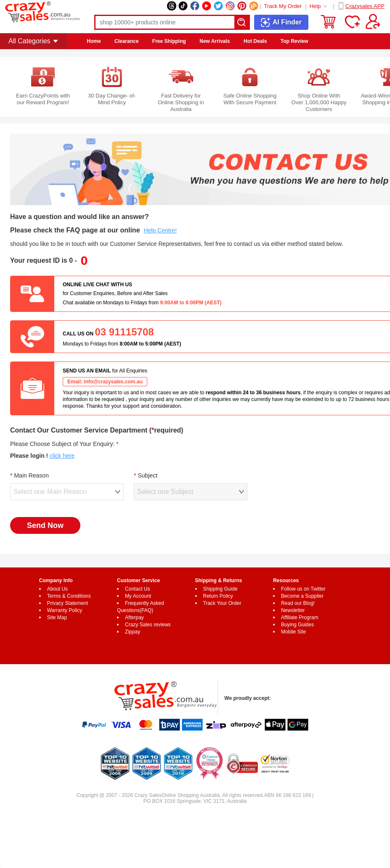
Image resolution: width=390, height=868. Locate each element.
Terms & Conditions (69, 596)
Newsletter (293, 610)
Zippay (133, 632)
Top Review (294, 41)
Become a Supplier (302, 596)
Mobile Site (293, 632)
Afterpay (134, 617)
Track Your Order (222, 603)
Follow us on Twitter (303, 589)
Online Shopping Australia (191, 795)
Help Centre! (160, 230)
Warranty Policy (65, 610)
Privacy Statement (68, 603)
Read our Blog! (298, 603)
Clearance (126, 41)
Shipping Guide (220, 589)
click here (62, 456)
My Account (138, 596)
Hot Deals (255, 41)
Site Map (57, 617)
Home (94, 41)
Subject (147, 475)
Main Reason (31, 475)
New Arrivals (215, 41)
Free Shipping (169, 41)
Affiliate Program (300, 617)
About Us (57, 589)
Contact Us (137, 589)
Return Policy (218, 596)
